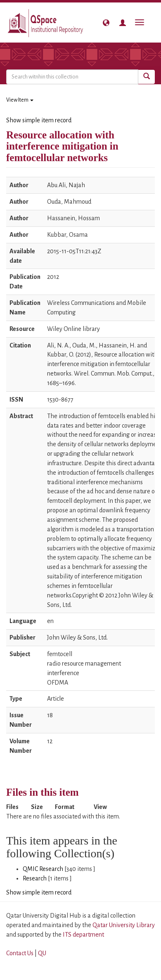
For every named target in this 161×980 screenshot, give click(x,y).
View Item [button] (20, 100)
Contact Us (20, 953)
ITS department (83, 935)
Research (35, 878)
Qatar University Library (124, 925)
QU (42, 953)
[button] (106, 23)
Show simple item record (39, 120)
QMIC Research (43, 869)
